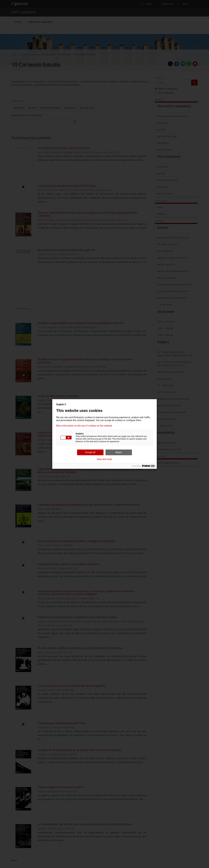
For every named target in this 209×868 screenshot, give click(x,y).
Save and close (104, 459)
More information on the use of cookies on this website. (84, 426)
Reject (119, 452)
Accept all (90, 452)
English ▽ (61, 404)
